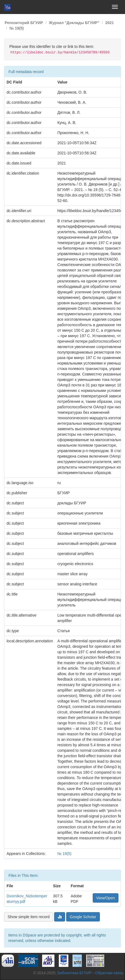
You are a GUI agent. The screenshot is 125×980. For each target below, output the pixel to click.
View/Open (106, 898)
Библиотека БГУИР (75, 973)
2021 (110, 23)
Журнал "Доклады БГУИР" (74, 23)
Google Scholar (83, 917)
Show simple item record (29, 917)
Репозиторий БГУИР (24, 23)
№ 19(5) (17, 28)
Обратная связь (109, 973)
